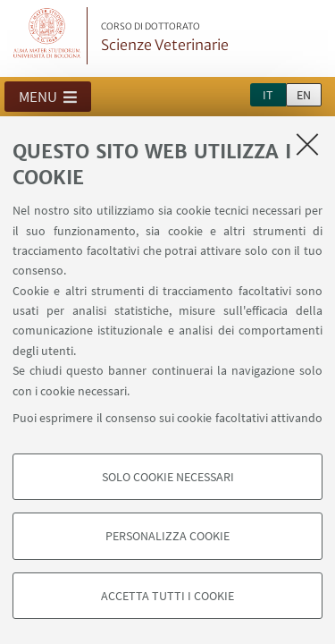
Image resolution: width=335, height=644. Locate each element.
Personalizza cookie (167, 536)
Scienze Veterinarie (165, 38)
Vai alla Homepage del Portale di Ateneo (47, 36)
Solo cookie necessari (168, 477)
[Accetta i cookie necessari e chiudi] (307, 144)
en (304, 95)
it (268, 95)
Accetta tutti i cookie (167, 596)
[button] (48, 97)
